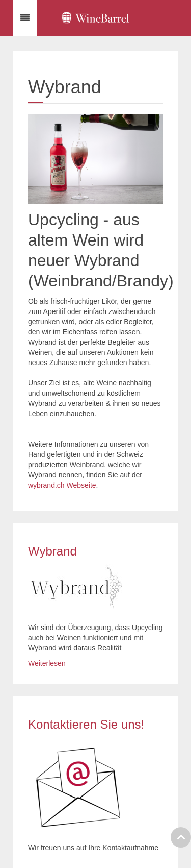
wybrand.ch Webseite (62, 485)
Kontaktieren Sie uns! (86, 724)
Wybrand (52, 551)
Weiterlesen (47, 663)
